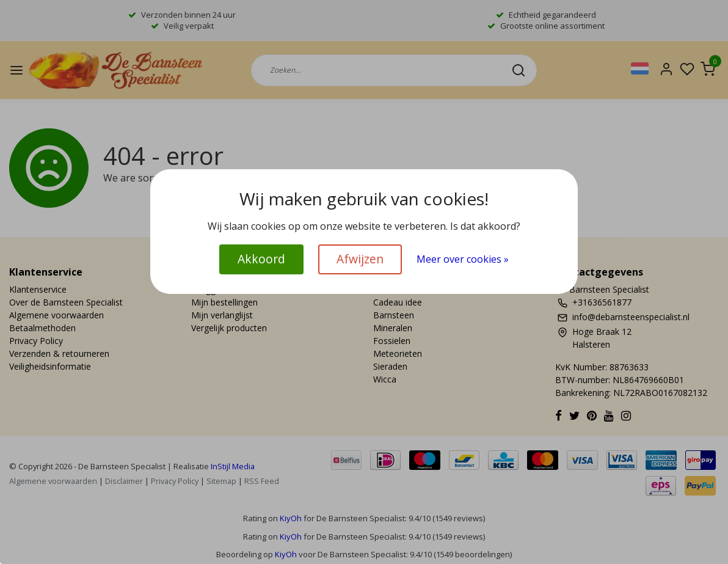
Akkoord (261, 259)
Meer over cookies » (463, 259)
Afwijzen (360, 259)
